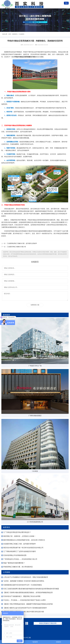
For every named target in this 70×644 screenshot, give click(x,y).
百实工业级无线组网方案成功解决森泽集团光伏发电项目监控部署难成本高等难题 (31, 589)
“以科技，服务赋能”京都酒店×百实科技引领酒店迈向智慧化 (24, 581)
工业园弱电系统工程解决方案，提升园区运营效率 (22, 243)
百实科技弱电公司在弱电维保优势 (15, 555)
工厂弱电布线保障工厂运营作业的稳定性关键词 (19, 551)
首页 (10, 34)
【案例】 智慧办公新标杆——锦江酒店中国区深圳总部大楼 (24, 612)
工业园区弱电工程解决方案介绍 (16, 247)
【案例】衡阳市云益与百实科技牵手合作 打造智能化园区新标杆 (25, 608)
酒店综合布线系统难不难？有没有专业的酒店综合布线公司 (23, 548)
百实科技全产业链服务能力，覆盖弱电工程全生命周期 (22, 596)
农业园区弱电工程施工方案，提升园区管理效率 (19, 544)
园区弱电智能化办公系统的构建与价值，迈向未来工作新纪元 (24, 540)
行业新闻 (21, 34)
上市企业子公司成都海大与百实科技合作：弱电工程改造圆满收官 (26, 577)
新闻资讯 (15, 34)
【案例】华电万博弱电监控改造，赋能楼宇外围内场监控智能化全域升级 (28, 604)
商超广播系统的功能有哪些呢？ (14, 563)
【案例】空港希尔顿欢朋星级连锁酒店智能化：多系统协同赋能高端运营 (28, 593)
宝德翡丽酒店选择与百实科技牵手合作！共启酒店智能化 (23, 585)
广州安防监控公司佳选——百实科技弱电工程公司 (20, 559)
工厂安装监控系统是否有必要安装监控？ (17, 532)
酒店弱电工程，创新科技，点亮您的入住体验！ (19, 536)
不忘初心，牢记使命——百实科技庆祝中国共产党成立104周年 (25, 600)
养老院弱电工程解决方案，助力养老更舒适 (18, 567)
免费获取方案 (35, 305)
